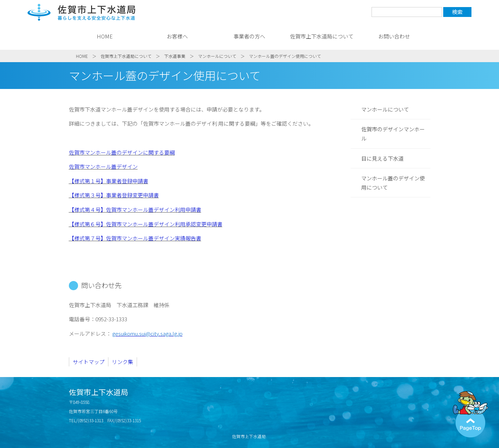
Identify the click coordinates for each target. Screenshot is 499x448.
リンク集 (123, 362)
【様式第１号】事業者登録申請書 (109, 181)
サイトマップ (89, 362)
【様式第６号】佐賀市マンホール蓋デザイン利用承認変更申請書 (146, 224)
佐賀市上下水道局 (82, 12)
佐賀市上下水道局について (322, 36)
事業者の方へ (249, 36)
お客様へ (177, 36)
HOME (105, 36)
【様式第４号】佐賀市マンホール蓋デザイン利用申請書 (135, 210)
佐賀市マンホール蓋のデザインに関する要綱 (122, 152)
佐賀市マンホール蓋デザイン (103, 166)
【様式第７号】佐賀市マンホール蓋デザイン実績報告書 (135, 238)
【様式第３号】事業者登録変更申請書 (114, 195)
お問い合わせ (394, 36)
